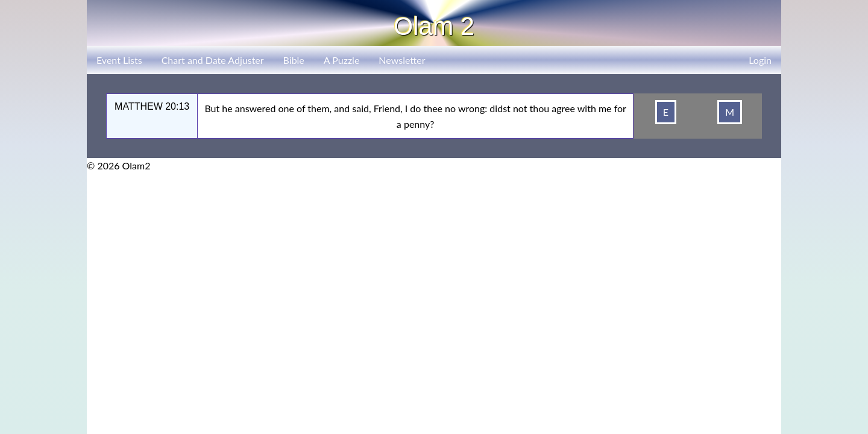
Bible (294, 60)
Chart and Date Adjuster (213, 60)
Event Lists (119, 60)
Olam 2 (434, 26)
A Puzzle (342, 60)
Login (760, 60)
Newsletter (402, 60)
